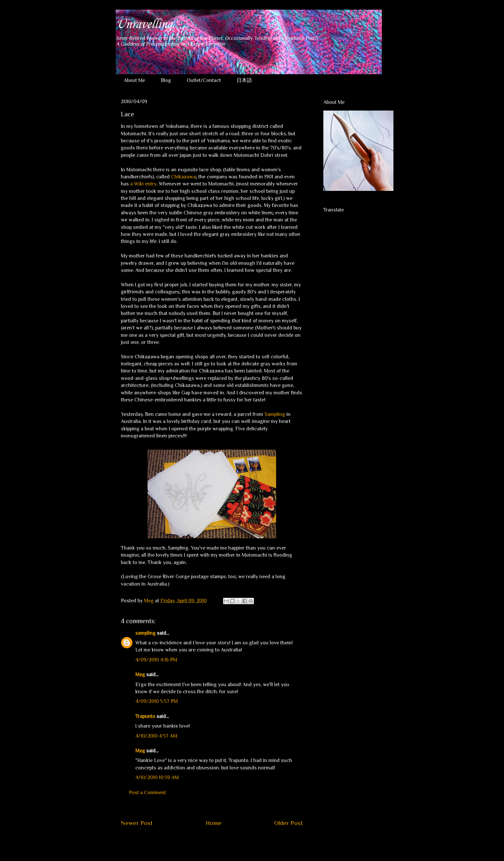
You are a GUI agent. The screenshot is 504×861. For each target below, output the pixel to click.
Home (214, 823)
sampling (145, 633)
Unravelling (144, 24)
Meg (140, 675)
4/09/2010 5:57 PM (157, 701)
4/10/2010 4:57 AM (156, 736)
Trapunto (145, 716)
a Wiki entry (143, 184)
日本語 (244, 80)
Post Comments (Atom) (227, 842)
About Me (134, 80)
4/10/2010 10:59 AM (157, 777)
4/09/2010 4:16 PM (156, 660)
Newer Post (137, 823)
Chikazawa (183, 177)
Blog (166, 80)
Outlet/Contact (204, 80)
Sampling (275, 414)
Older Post (288, 823)
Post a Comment (147, 793)
